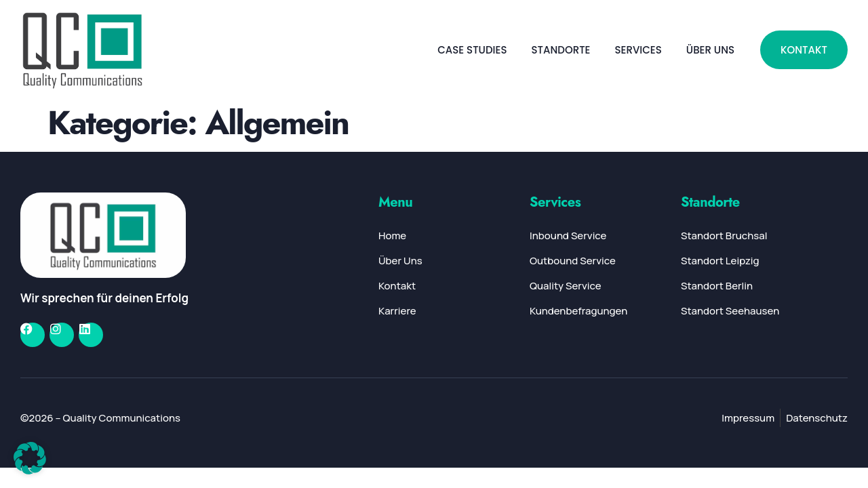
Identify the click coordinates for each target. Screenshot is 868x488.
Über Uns (710, 50)
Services (638, 50)
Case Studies (472, 50)
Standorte (560, 50)
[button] (30, 458)
